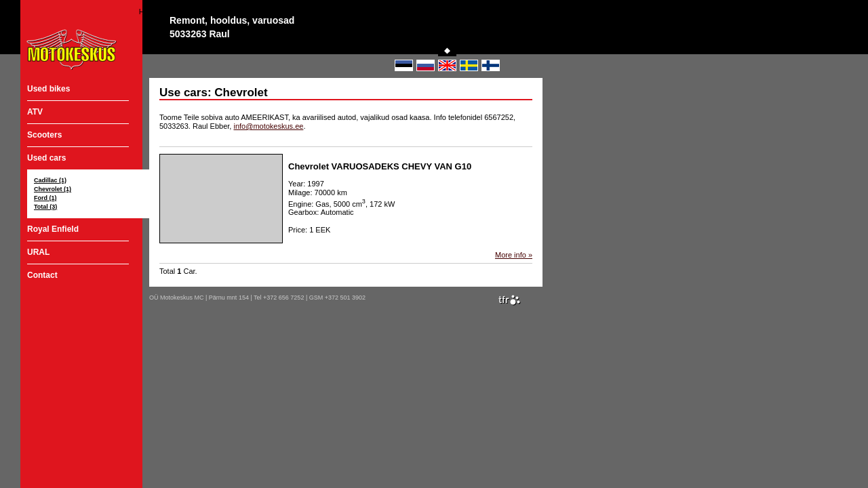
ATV (35, 112)
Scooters (44, 135)
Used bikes (48, 89)
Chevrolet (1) (53, 189)
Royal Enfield (53, 229)
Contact (42, 275)
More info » (514, 255)
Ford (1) (45, 198)
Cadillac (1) (50, 180)
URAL (38, 252)
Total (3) (45, 207)
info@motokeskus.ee (268, 126)
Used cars (46, 158)
